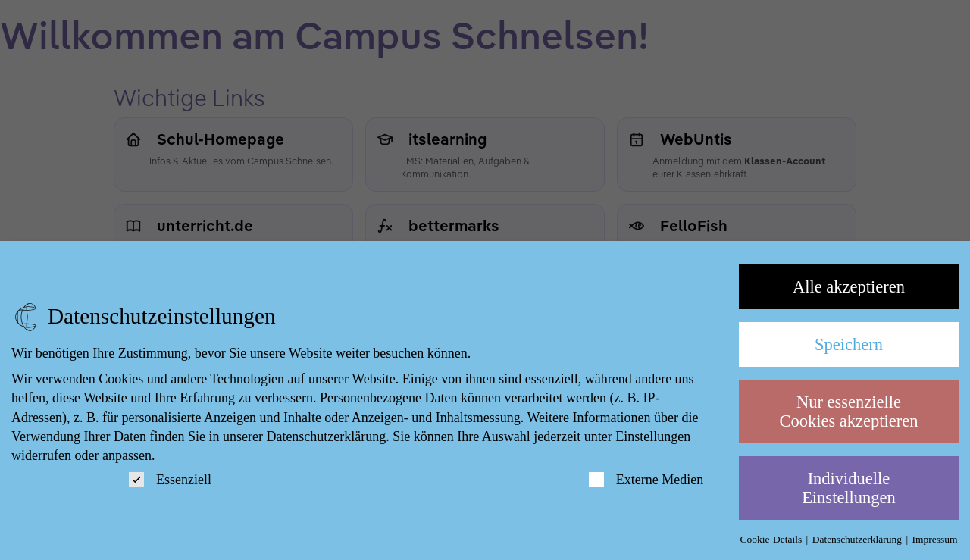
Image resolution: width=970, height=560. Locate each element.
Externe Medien (646, 480)
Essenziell (170, 480)
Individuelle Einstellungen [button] (849, 488)
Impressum (935, 539)
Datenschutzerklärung (326, 436)
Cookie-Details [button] (772, 539)
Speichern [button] (849, 344)
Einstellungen (653, 436)
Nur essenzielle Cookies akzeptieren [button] (848, 411)
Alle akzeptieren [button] (849, 287)
